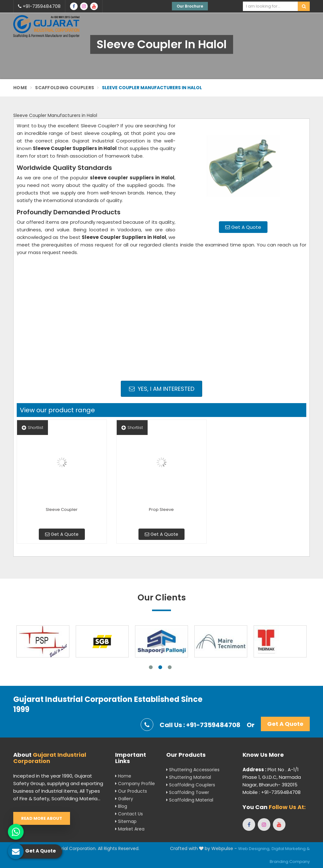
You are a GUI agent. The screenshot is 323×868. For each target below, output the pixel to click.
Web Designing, (254, 849)
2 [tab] (160, 667)
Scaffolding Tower (188, 792)
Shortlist (32, 428)
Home (20, 88)
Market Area (130, 829)
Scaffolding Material (190, 800)
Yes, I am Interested (162, 389)
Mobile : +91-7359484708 (272, 792)
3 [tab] (170, 667)
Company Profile (135, 784)
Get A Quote (243, 227)
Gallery (124, 799)
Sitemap (126, 821)
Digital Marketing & (291, 849)
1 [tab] (151, 667)
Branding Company (290, 862)
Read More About (42, 818)
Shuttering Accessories (193, 770)
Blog (121, 806)
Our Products (131, 791)
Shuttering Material (189, 777)
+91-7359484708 (39, 6)
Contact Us (129, 814)
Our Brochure (190, 6)
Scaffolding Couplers (65, 88)
